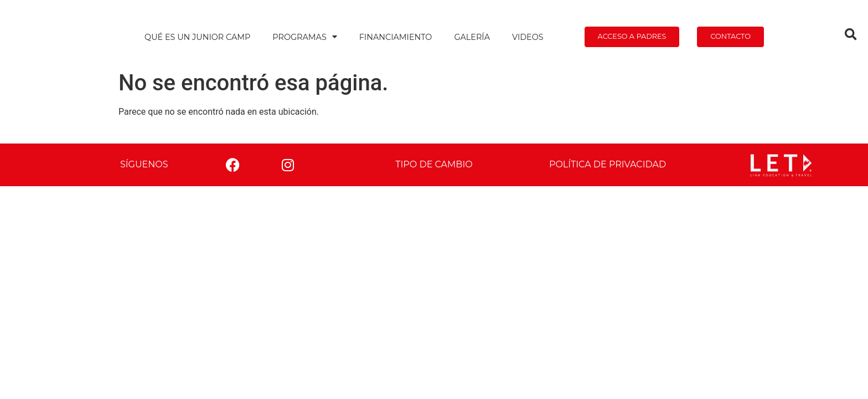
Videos (528, 37)
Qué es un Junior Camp (197, 37)
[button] (851, 35)
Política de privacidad (608, 164)
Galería (472, 37)
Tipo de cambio (434, 164)
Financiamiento (396, 37)
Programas (304, 37)
